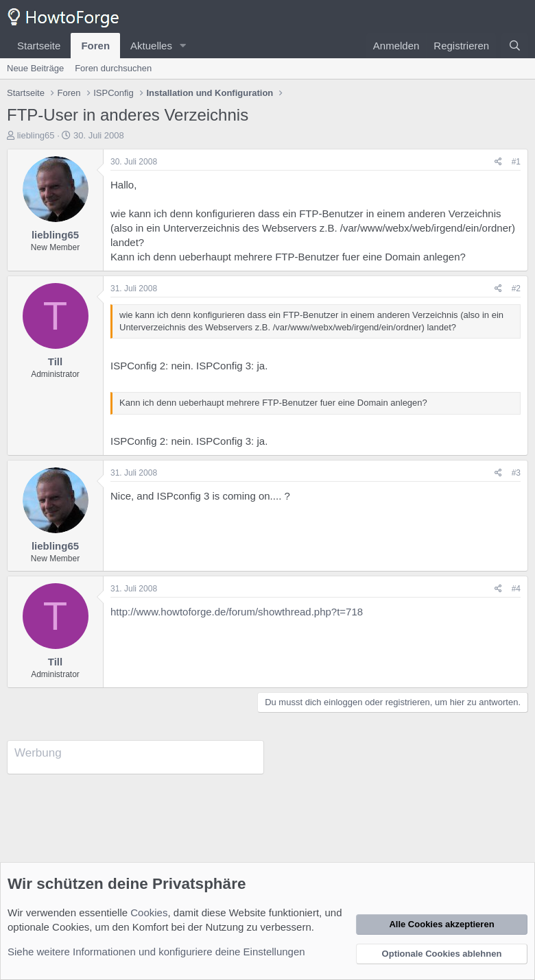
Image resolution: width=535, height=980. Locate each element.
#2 (516, 289)
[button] (183, 46)
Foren (95, 46)
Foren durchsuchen (113, 68)
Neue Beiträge (35, 68)
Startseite (39, 46)
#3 (516, 473)
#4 (516, 589)
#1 (516, 162)
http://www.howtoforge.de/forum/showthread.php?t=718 (237, 612)
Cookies (149, 912)
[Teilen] (498, 162)
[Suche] (515, 46)
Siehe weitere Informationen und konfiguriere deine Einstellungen (156, 952)
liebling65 (36, 135)
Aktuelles (151, 46)
